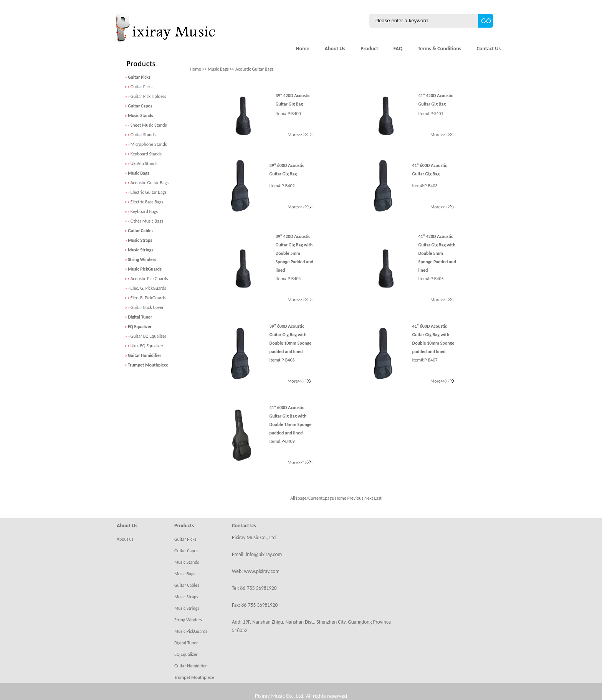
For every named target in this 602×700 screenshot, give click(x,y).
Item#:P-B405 (431, 279)
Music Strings (187, 608)
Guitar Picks (141, 87)
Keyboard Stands (146, 154)
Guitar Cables (187, 585)
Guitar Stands (143, 135)
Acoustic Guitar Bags (150, 183)
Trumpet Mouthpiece (194, 677)
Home (303, 49)
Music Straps (186, 597)
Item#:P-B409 (282, 441)
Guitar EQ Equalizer (149, 336)
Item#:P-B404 (288, 279)
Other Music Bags (147, 221)
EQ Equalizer (186, 654)
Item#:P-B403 (425, 186)
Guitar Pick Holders (148, 96)
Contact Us (489, 49)
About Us (335, 49)
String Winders (188, 620)
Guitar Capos (186, 551)
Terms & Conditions (439, 49)
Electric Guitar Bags (149, 192)
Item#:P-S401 (431, 114)
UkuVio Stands (144, 163)
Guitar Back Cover (147, 307)
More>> (301, 135)
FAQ (398, 49)
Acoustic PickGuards (149, 279)
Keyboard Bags (144, 211)
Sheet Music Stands (149, 125)
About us (125, 539)
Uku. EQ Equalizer (147, 346)
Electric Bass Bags (147, 202)
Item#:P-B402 (282, 186)
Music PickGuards (191, 631)
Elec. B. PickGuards (148, 298)
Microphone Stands (149, 144)
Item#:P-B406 (282, 360)
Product (369, 49)
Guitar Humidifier (191, 666)
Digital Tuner (186, 643)
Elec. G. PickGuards (148, 288)
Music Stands (187, 562)
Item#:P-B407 (425, 360)
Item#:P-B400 (288, 114)
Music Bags (218, 69)
